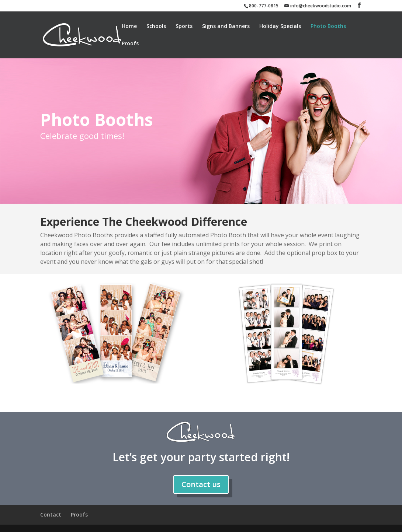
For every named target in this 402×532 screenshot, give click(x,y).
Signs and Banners (226, 27)
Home (129, 27)
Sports (184, 27)
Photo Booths (328, 27)
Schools (156, 27)
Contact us (201, 484)
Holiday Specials (280, 27)
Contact (51, 514)
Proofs (130, 44)
